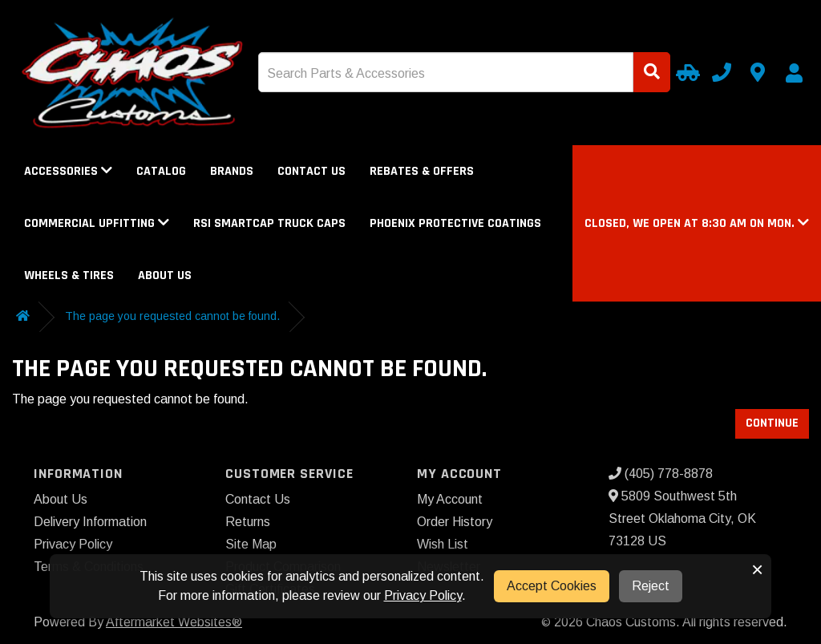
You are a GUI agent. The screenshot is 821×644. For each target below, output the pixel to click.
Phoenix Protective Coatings (455, 223)
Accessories (68, 171)
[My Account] (794, 73)
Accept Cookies (552, 586)
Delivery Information (90, 522)
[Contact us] (758, 72)
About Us (165, 275)
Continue (772, 423)
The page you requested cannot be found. (172, 316)
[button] (697, 223)
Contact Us (311, 171)
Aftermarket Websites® (174, 622)
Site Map (251, 544)
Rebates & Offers (422, 171)
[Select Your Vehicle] (686, 72)
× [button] (757, 569)
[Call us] (722, 72)
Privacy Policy (73, 544)
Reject (651, 586)
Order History (455, 522)
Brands (232, 171)
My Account (450, 499)
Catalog (161, 171)
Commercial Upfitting (97, 223)
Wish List (443, 544)
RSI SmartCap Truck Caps (269, 223)
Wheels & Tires (69, 275)
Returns (248, 522)
